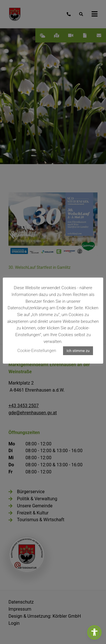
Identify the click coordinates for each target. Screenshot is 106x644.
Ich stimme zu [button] (78, 351)
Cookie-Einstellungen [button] (37, 351)
